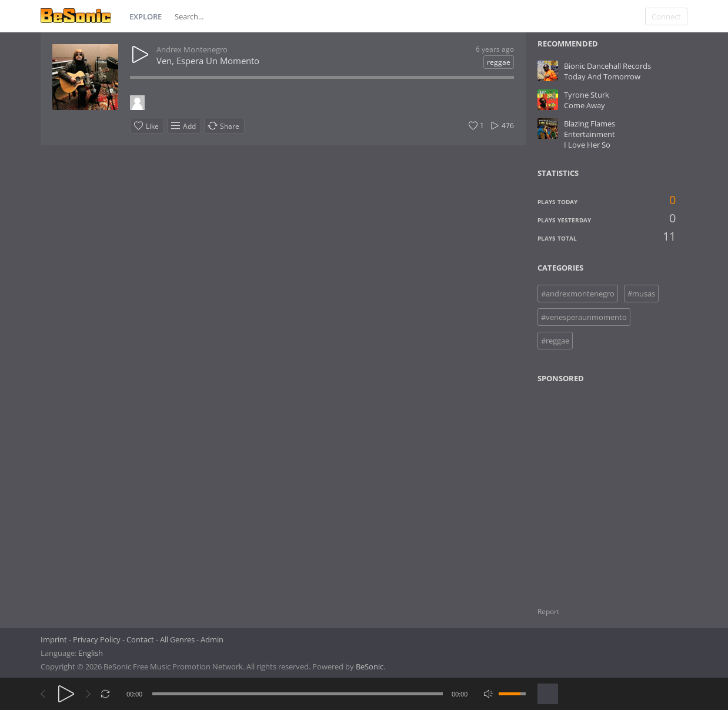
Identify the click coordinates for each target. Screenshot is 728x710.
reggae (499, 62)
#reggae (555, 341)
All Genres (177, 639)
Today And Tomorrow (602, 76)
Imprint (54, 639)
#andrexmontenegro (578, 294)
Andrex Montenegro (192, 49)
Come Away (585, 105)
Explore (146, 16)
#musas (641, 294)
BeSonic (370, 666)
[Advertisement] (595, 488)
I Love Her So (587, 145)
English (91, 653)
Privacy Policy (97, 639)
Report (548, 611)
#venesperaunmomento (584, 317)
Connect (666, 16)
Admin (212, 639)
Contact (140, 639)
